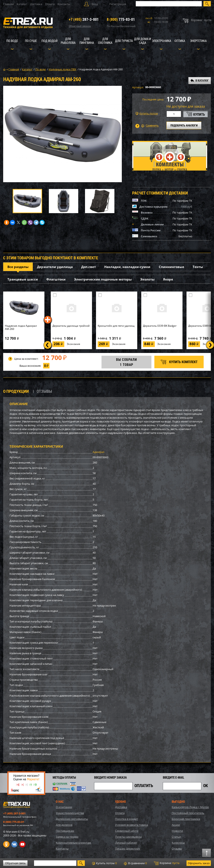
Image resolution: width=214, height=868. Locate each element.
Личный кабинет (126, 843)
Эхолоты (147, 279)
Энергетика (198, 41)
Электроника (162, 41)
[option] (62, 134)
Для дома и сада (143, 41)
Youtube (22, 844)
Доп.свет (88, 267)
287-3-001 (84, 19)
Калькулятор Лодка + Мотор (190, 807)
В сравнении (135, 863)
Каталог (22, 4)
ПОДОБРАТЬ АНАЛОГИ (184, 125)
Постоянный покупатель (188, 813)
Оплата (50, 4)
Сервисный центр (127, 831)
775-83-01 (121, 19)
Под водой (49, 41)
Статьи (176, 837)
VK (14, 844)
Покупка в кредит (127, 819)
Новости (177, 831)
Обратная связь (15, 863)
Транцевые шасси (23, 279)
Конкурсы (178, 843)
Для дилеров (64, 825)
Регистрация (118, 4)
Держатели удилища (55, 267)
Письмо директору (128, 849)
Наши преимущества (70, 813)
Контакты (64, 4)
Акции (176, 825)
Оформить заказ (199, 863)
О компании (64, 807)
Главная (8, 4)
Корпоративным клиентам (73, 843)
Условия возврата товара (132, 825)
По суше (31, 41)
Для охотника (105, 41)
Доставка (36, 4)
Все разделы (18, 267)
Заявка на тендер (67, 837)
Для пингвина (87, 41)
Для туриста (124, 41)
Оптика (180, 41)
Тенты (198, 267)
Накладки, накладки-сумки (127, 267)
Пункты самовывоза (128, 837)
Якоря (168, 279)
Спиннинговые (171, 267)
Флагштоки (56, 279)
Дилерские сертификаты (72, 819)
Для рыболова (68, 41)
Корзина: (167, 863)
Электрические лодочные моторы (103, 279)
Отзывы (177, 849)
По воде (12, 41)
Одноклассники (6, 844)
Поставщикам (65, 831)
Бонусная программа (186, 819)
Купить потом (147, 113)
